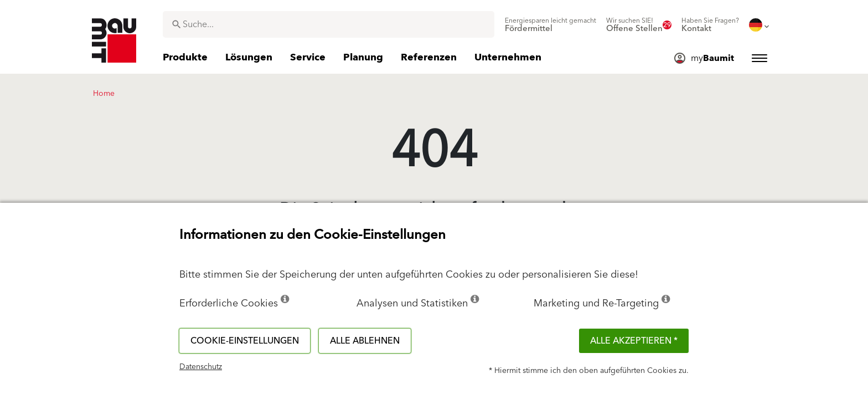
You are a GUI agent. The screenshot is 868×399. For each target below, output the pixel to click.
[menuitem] (551, 25)
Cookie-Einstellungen (245, 341)
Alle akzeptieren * (634, 341)
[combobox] (329, 24)
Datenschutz (201, 367)
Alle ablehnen (365, 341)
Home (104, 94)
